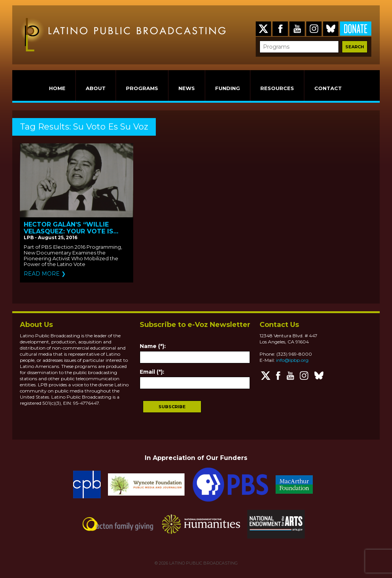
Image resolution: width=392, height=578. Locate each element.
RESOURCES (277, 88)
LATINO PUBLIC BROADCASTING (203, 563)
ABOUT (96, 88)
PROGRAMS (142, 88)
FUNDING (228, 88)
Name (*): (153, 346)
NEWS (187, 88)
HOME (57, 88)
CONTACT (328, 88)
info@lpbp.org (292, 360)
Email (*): (152, 372)
